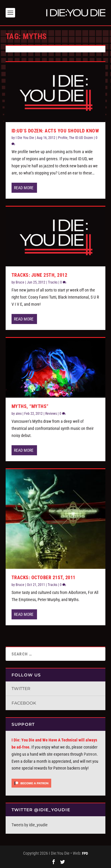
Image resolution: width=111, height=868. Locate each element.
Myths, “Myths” (30, 406)
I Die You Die (25, 138)
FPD (85, 853)
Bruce (20, 282)
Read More (24, 188)
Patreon (90, 754)
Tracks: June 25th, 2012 (40, 275)
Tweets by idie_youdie (30, 825)
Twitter (21, 689)
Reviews (51, 414)
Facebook (24, 703)
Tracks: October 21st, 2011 (44, 578)
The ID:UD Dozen (81, 138)
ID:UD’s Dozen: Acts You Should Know (55, 131)
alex (19, 414)
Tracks (53, 282)
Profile (63, 138)
